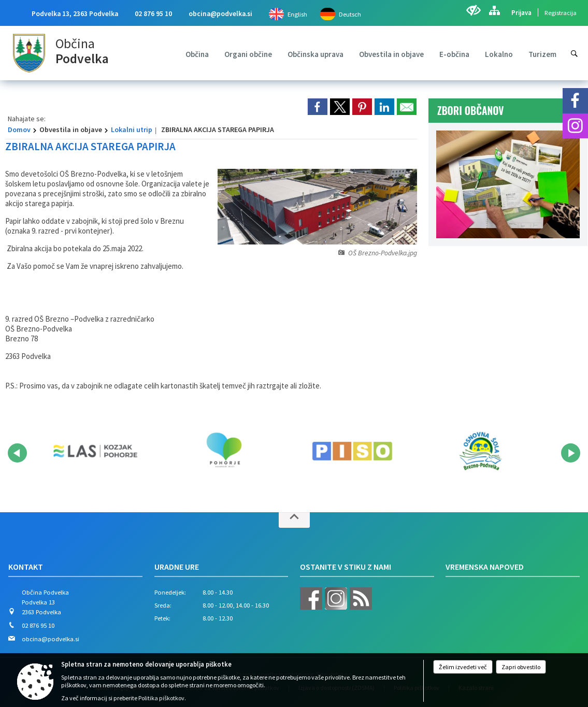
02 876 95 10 (153, 14)
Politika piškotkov (161, 698)
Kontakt (26, 567)
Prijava (521, 12)
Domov (19, 129)
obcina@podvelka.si (220, 14)
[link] (318, 107)
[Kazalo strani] (494, 10)
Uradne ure (177, 567)
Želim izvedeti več (463, 667)
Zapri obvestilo (521, 667)
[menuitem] (197, 54)
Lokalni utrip (132, 129)
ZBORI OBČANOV (471, 111)
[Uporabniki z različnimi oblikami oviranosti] (473, 10)
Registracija (561, 12)
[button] (17, 453)
